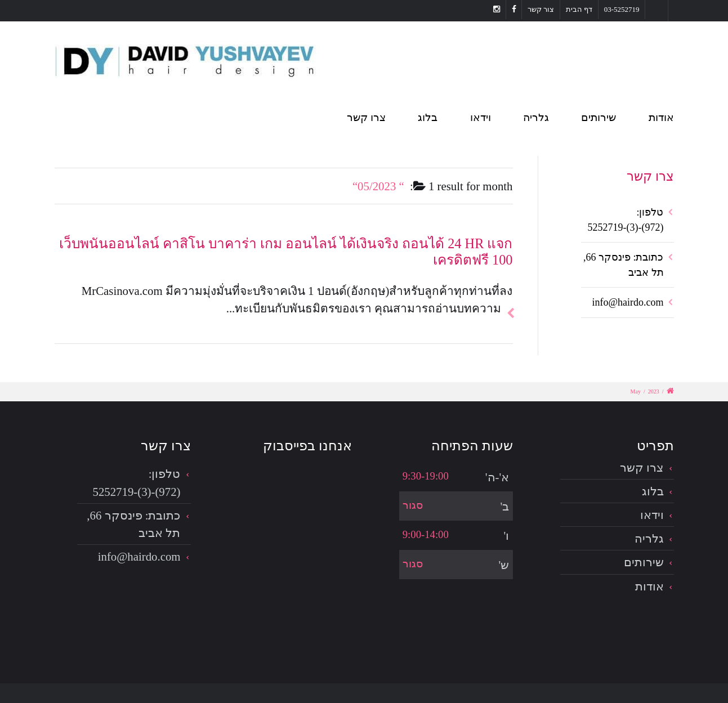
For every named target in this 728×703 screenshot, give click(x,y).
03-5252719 (622, 9)
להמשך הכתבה (507, 300)
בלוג (428, 117)
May (636, 391)
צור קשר (541, 9)
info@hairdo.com (627, 302)
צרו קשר (366, 117)
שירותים (599, 117)
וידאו (481, 117)
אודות (661, 117)
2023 (654, 391)
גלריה (536, 117)
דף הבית (579, 9)
